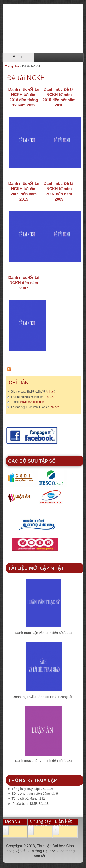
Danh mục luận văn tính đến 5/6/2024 (44, 633)
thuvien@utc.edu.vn (32, 402)
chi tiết (50, 392)
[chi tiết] (55, 407)
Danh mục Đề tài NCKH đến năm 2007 (24, 283)
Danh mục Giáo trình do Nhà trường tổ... (44, 697)
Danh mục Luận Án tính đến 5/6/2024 (43, 761)
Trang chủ (12, 66)
